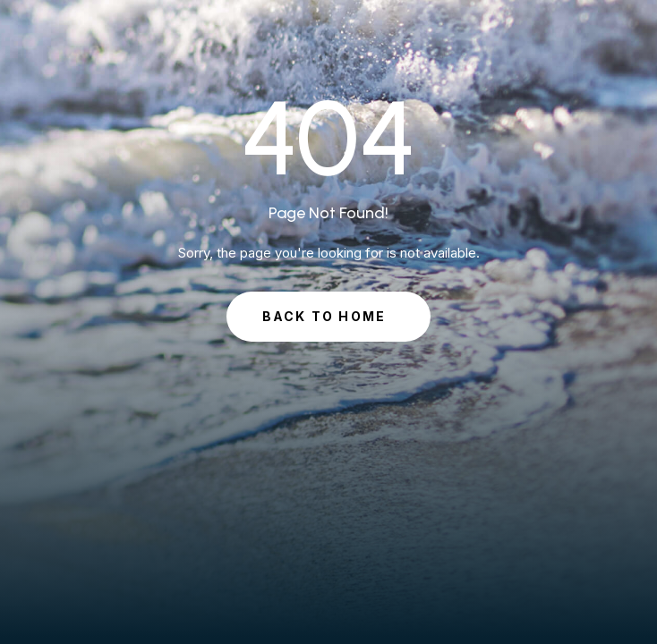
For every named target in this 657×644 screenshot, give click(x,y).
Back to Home (324, 316)
